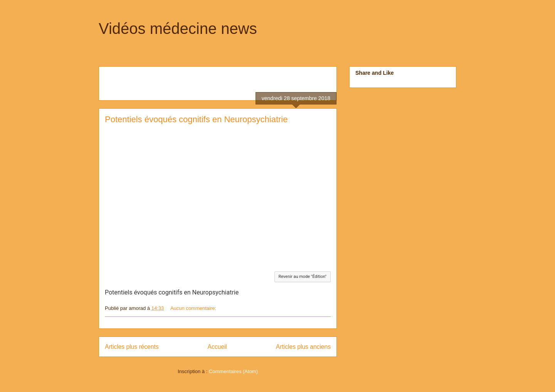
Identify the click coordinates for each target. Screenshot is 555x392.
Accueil (217, 347)
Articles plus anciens (303, 347)
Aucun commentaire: (194, 308)
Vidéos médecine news (178, 29)
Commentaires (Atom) (233, 371)
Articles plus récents (132, 347)
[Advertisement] (195, 81)
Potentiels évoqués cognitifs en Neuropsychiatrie (196, 119)
